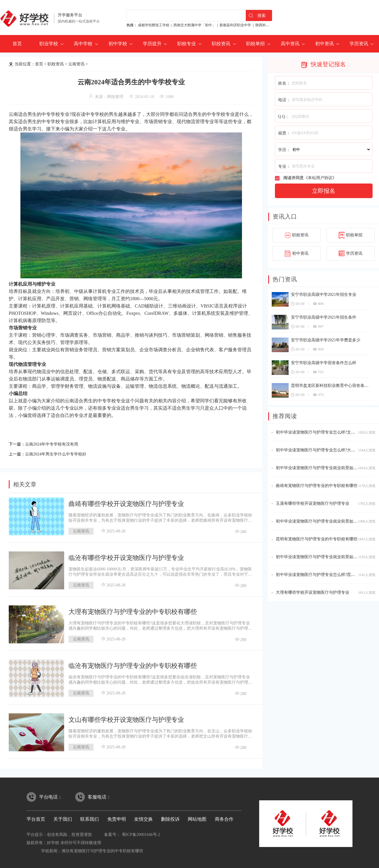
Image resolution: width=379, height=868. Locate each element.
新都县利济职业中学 (235, 25)
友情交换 (143, 817)
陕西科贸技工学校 (269, 25)
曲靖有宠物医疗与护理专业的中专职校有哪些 (317, 486)
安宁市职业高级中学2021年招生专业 (324, 295)
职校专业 (187, 44)
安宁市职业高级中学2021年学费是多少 (326, 340)
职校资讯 (221, 44)
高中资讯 (290, 44)
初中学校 (118, 44)
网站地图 (197, 817)
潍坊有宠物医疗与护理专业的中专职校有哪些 (102, 849)
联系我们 (90, 817)
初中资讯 (324, 44)
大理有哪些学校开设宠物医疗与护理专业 (313, 592)
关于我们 (63, 817)
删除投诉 (170, 817)
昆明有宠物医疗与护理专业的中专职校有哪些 (317, 539)
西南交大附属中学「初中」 (194, 25)
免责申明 (117, 817)
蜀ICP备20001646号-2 (141, 833)
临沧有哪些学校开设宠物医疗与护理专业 (126, 556)
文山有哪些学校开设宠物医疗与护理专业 (126, 718)
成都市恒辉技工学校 (154, 25)
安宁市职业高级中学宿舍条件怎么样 (324, 363)
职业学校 (49, 44)
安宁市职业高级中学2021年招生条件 (324, 317)
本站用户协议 (320, 178)
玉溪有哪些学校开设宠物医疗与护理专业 (313, 503)
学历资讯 (359, 44)
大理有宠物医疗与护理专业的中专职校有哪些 (133, 610)
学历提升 (152, 44)
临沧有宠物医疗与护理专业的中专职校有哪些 (133, 664)
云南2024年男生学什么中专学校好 (60, 453)
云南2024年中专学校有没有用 (55, 444)
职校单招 (255, 44)
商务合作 (224, 817)
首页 (17, 44)
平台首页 (36, 817)
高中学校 (83, 44)
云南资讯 (76, 64)
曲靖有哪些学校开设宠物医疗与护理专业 (126, 502)
